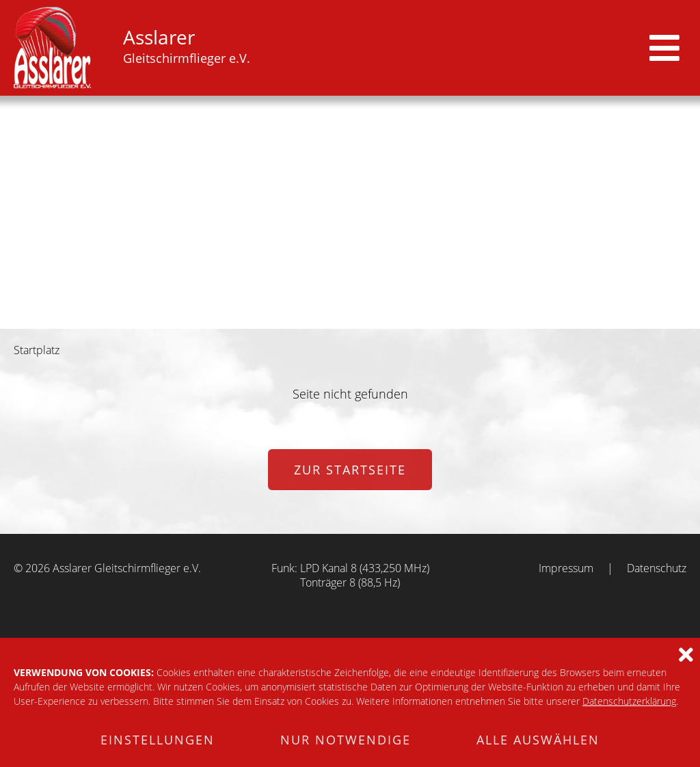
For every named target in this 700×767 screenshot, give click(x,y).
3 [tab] (341, 319)
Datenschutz (657, 568)
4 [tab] (359, 319)
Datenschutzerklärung (629, 701)
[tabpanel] (350, 212)
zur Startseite (350, 470)
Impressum (566, 568)
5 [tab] (377, 319)
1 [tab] (306, 319)
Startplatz (37, 350)
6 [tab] (394, 319)
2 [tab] (323, 319)
